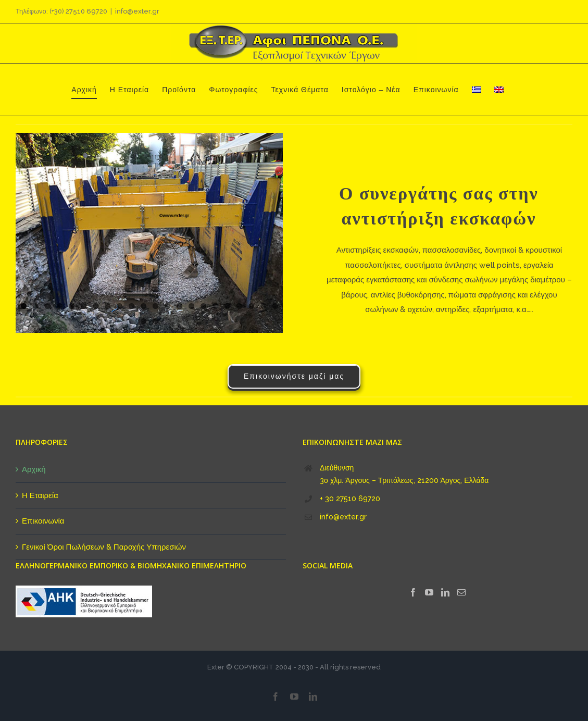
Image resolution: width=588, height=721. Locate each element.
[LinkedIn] (445, 592)
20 (251, 306)
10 (132, 306)
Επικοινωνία (43, 521)
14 (179, 306)
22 (275, 306)
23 (143, 321)
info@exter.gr (137, 11)
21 (263, 306)
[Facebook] (413, 592)
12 (155, 306)
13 (167, 306)
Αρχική (34, 469)
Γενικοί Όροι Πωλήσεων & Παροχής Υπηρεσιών (104, 547)
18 (227, 306)
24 (155, 321)
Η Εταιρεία (40, 495)
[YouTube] (429, 592)
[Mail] (461, 592)
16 (203, 306)
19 (239, 306)
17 (215, 306)
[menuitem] (477, 90)
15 (191, 306)
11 (143, 306)
